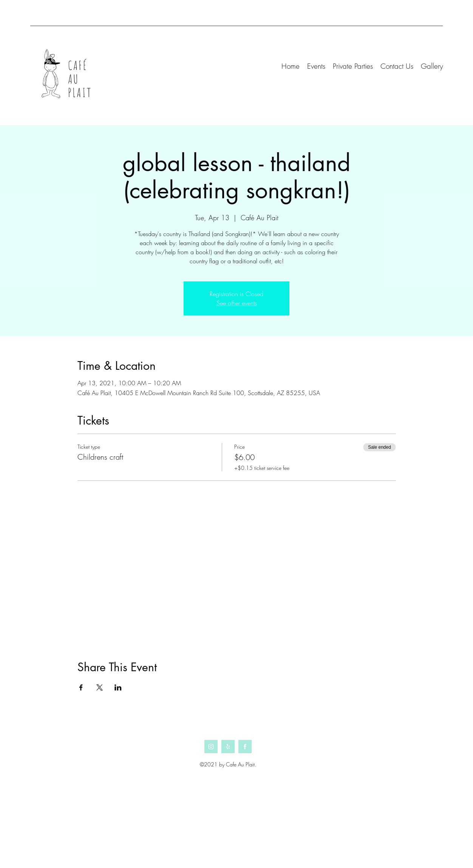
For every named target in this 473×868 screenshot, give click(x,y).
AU (73, 79)
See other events (237, 303)
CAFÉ (78, 65)
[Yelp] (228, 747)
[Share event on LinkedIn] (118, 687)
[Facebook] (245, 747)
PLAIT (80, 92)
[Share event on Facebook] (81, 687)
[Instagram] (211, 747)
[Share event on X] (100, 687)
